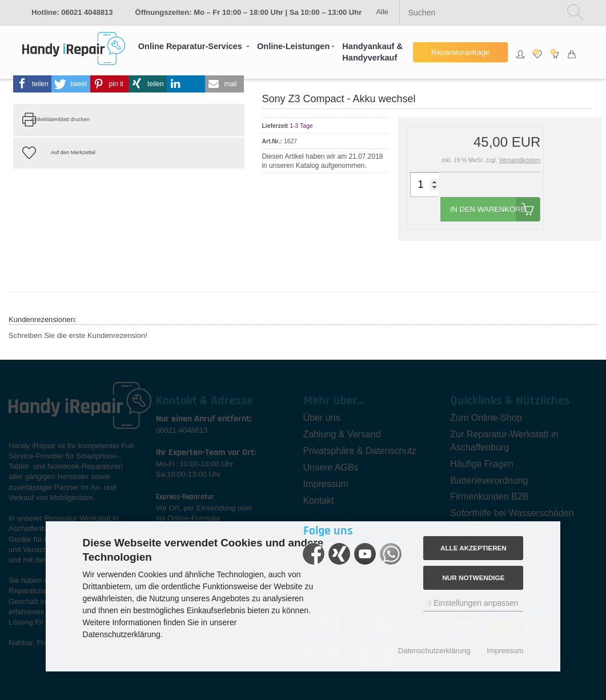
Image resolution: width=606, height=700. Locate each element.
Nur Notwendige (473, 578)
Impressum (505, 651)
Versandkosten (520, 160)
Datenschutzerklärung (434, 651)
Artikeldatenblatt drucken (60, 119)
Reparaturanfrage (460, 52)
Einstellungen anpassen (473, 603)
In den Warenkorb (495, 209)
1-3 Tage (301, 126)
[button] (194, 47)
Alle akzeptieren (473, 548)
